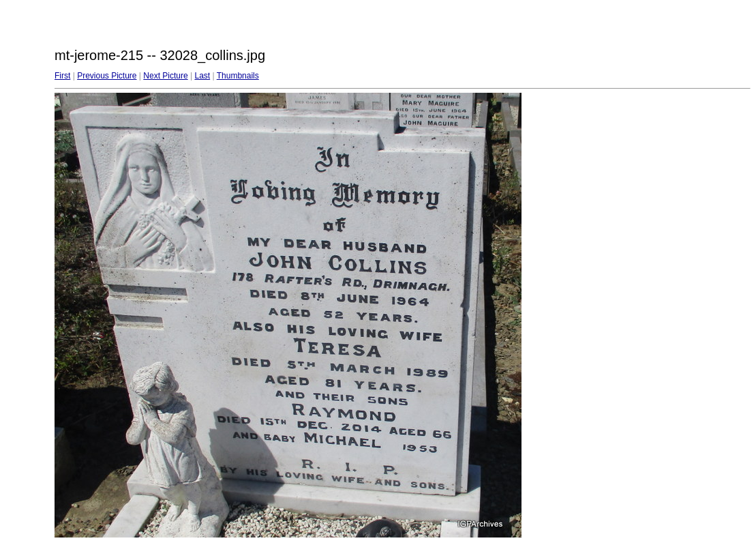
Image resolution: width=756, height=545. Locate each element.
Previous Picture (107, 76)
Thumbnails (238, 76)
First (62, 76)
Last (202, 76)
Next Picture (165, 76)
